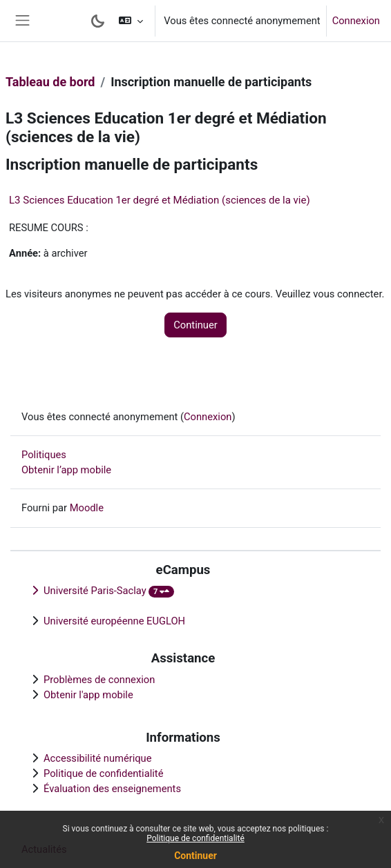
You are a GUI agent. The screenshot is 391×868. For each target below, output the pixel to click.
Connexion (356, 21)
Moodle (87, 508)
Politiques (44, 455)
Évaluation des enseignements (112, 789)
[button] (131, 21)
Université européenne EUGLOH (114, 621)
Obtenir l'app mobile (88, 695)
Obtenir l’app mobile (66, 470)
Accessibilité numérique (98, 758)
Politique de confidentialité (195, 838)
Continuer (195, 856)
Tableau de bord (50, 82)
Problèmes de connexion (99, 680)
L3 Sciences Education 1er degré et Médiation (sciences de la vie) (160, 200)
